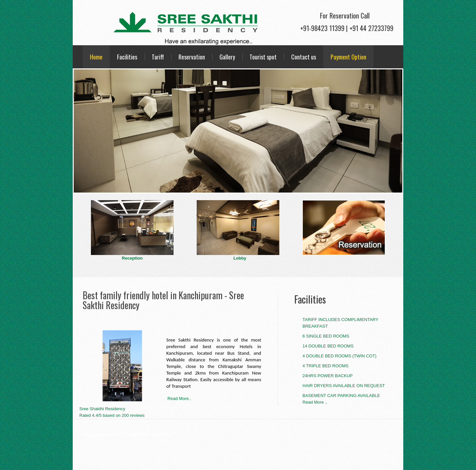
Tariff (158, 57)
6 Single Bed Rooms (326, 336)
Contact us (304, 57)
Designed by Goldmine (148, 434)
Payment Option (348, 57)
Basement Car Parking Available (341, 396)
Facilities (127, 57)
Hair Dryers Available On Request (344, 386)
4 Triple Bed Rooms (325, 366)
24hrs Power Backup (328, 376)
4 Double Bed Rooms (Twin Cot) (339, 356)
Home (96, 57)
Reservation (192, 57)
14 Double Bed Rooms (328, 346)
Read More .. (311, 402)
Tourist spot (263, 57)
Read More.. (179, 398)
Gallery (227, 57)
